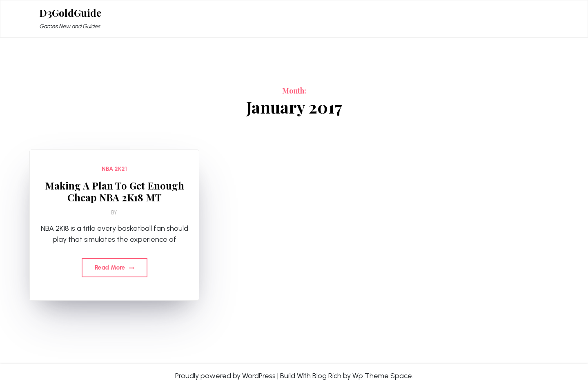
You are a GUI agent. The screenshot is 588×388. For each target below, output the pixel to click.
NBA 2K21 (114, 169)
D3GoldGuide (70, 13)
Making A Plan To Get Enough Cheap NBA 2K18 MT (115, 192)
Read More (115, 268)
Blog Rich (327, 376)
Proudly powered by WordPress (225, 376)
